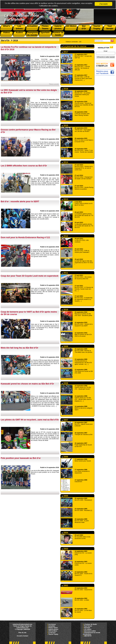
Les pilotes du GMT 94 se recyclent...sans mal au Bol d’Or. (30, 420)
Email (105, 51)
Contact (26, 636)
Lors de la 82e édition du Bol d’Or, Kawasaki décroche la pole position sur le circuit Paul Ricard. (45, 472)
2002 (65, 585)
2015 (65, 125)
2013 (65, 199)
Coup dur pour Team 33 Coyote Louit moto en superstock (30, 276)
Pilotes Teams (53, 628)
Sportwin (87, 628)
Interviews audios (90, 631)
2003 (65, 549)
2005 (65, 496)
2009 (65, 346)
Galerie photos (53, 629)
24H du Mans (53, 631)
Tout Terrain (88, 626)
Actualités (52, 626)
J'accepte (103, 4)
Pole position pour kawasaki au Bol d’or (21, 458)
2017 (65, 52)
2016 (65, 89)
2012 (65, 236)
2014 (65, 162)
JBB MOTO (88, 636)
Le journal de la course (74, 46)
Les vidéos (88, 629)
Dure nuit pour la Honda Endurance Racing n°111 (25, 237)
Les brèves (52, 624)
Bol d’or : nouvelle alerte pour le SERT (20, 202)
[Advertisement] (106, 83)
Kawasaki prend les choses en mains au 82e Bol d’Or (27, 384)
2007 (65, 420)
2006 (65, 457)
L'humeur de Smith (90, 624)
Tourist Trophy (53, 634)
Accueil (19, 636)
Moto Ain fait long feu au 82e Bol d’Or (19, 348)
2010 (65, 310)
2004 (65, 533)
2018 (15, 41)
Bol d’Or (5, 41)
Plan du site (22, 633)
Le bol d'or (52, 633)
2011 (65, 273)
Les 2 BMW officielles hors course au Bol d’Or (24, 166)
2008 (65, 383)
